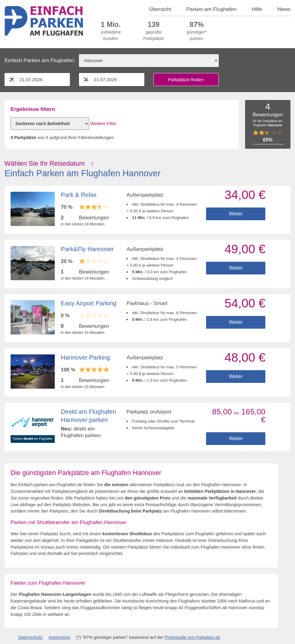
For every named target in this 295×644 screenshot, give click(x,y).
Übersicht (160, 9)
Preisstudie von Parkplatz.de (192, 637)
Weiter (236, 214)
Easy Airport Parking (89, 303)
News (284, 9)
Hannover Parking (85, 357)
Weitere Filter (103, 124)
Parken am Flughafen (211, 9)
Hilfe (257, 9)
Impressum (60, 637)
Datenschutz (30, 637)
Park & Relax (79, 195)
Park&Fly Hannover (87, 249)
